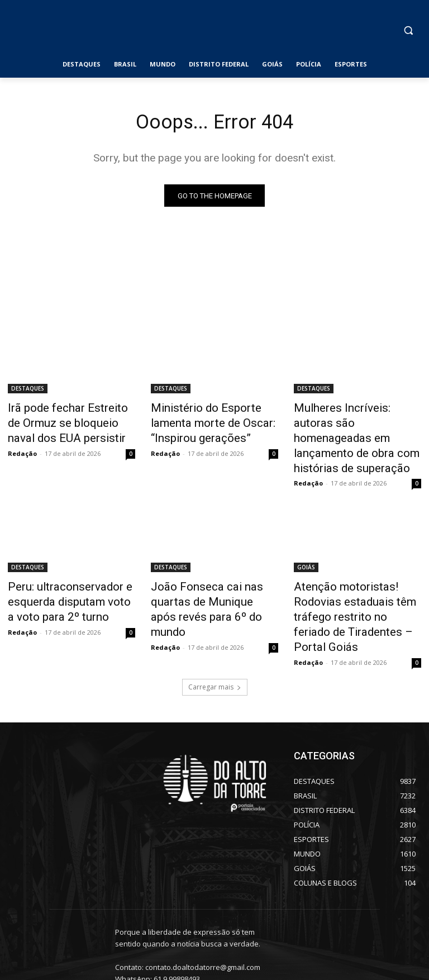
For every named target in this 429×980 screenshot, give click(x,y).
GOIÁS (306, 544)
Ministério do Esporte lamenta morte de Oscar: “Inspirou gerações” (214, 422)
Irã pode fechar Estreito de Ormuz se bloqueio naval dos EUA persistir (69, 422)
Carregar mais (215, 638)
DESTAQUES (28, 391)
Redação (22, 448)
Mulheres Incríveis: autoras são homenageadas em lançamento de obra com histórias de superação (350, 428)
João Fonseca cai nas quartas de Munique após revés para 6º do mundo (214, 575)
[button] (408, 30)
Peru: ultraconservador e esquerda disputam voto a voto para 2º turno (63, 575)
